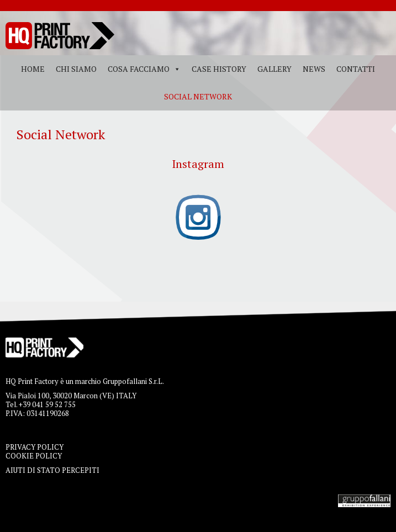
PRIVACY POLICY (35, 447)
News (314, 69)
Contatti (356, 69)
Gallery (274, 69)
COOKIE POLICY (34, 456)
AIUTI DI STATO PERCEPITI (52, 470)
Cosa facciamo (139, 69)
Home (33, 69)
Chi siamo (76, 69)
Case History (219, 69)
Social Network (198, 96)
